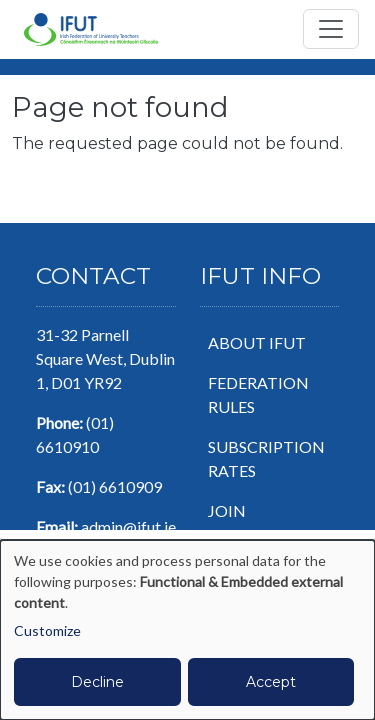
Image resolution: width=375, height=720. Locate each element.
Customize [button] (47, 630)
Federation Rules (258, 394)
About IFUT (257, 342)
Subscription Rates (266, 458)
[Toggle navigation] (331, 29)
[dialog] (187, 630)
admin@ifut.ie (128, 526)
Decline (97, 682)
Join (227, 510)
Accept (271, 682)
